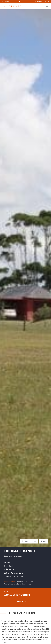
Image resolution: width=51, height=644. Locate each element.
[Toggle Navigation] (47, 6)
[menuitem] (13, 1)
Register (39, 1)
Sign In (47, 1)
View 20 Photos (29, 541)
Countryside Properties (24, 582)
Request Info (23, 602)
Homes (28, 584)
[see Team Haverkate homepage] (11, 6)
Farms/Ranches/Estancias (14, 584)
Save (44, 541)
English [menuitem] (8, 2)
